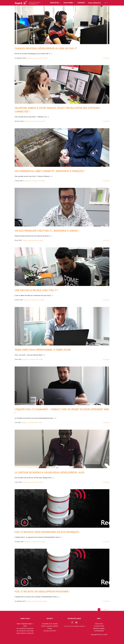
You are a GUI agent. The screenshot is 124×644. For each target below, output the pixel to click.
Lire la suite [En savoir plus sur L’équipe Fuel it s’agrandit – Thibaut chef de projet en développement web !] (106, 422)
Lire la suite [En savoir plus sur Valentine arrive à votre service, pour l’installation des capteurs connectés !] (106, 121)
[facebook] (72, 622)
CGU (97, 624)
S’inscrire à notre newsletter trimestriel (74, 626)
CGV (101, 624)
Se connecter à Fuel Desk (25, 631)
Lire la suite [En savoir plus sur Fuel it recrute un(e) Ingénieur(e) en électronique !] (106, 542)
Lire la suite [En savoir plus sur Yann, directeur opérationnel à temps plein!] (106, 359)
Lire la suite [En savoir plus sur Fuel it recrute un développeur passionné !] (106, 601)
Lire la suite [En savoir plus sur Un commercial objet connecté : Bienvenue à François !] (106, 181)
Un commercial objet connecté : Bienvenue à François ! (50, 171)
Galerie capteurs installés (50, 626)
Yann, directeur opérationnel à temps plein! (43, 350)
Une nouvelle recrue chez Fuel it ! (36, 290)
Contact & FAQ (99, 626)
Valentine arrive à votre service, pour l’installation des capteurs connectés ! (57, 110)
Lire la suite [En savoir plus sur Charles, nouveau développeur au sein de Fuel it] (106, 58)
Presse (50, 628)
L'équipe (29, 58)
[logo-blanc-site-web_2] (21, 3)
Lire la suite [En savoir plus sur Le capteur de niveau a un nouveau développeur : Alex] (106, 482)
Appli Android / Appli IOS (25, 633)
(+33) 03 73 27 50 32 (34, 2)
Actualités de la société (50, 624)
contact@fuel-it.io (33, 4)
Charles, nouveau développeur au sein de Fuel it (46, 49)
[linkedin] (76, 622)
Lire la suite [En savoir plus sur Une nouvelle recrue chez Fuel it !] (106, 300)
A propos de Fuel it (50, 631)
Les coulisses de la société (40, 58)
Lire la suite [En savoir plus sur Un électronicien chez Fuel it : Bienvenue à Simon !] (106, 240)
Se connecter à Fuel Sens (25, 628)
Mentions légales (99, 628)
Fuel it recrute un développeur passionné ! (42, 592)
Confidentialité (99, 631)
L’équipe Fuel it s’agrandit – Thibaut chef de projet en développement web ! (62, 411)
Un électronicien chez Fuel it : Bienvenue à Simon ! (47, 231)
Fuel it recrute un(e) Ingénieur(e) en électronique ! (47, 532)
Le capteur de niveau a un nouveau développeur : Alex (50, 473)
